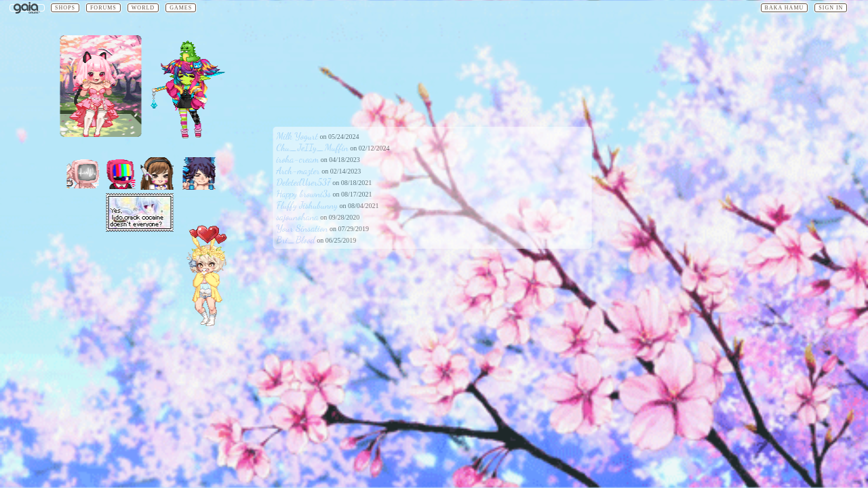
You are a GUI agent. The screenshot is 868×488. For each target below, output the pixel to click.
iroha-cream (298, 159)
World (143, 8)
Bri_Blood (296, 240)
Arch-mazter (298, 170)
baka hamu (785, 8)
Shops (65, 8)
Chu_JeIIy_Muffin (313, 147)
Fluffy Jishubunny (308, 205)
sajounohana (298, 217)
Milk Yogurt (297, 136)
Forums (103, 8)
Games (181, 8)
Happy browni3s (304, 194)
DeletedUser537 (304, 182)
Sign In (831, 8)
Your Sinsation (302, 228)
